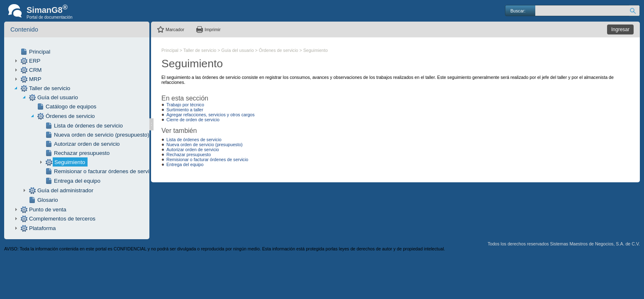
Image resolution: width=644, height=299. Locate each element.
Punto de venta (48, 210)
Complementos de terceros (62, 219)
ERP (35, 61)
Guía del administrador (65, 190)
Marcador (175, 29)
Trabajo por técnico (185, 105)
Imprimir (212, 29)
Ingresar (620, 29)
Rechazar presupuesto (82, 153)
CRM (35, 70)
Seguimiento (70, 162)
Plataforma (42, 228)
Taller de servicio (50, 88)
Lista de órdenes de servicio (88, 126)
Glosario (48, 200)
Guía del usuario (58, 97)
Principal (40, 52)
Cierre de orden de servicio (193, 120)
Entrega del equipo (77, 181)
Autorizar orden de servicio (87, 144)
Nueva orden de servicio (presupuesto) (102, 135)
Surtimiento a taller (185, 110)
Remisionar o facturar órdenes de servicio (105, 171)
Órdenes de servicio (70, 116)
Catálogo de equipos (71, 107)
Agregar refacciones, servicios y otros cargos (211, 115)
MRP (35, 79)
